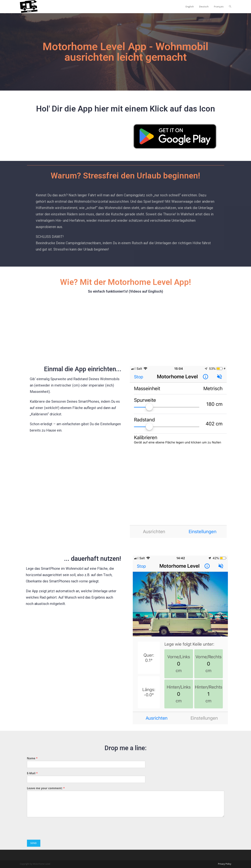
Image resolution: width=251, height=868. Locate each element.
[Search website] (230, 7)
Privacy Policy (225, 864)
